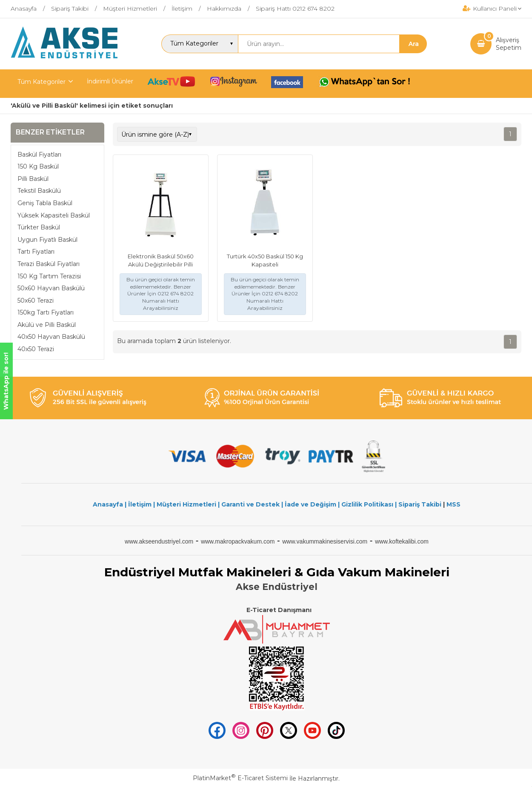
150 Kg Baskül (38, 166)
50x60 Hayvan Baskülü (51, 288)
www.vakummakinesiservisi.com (325, 541)
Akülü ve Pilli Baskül (47, 325)
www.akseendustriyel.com (159, 541)
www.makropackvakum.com (238, 541)
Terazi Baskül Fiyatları (49, 264)
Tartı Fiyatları (36, 252)
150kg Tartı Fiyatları (46, 312)
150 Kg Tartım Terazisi (49, 276)
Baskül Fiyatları (39, 155)
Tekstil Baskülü (39, 191)
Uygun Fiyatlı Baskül (47, 240)
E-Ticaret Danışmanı (279, 610)
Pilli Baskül (33, 179)
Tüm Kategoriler (41, 82)
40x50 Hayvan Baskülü (51, 337)
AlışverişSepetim (509, 44)
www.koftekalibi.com (402, 541)
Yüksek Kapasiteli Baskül (54, 215)
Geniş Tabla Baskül (45, 203)
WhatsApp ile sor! (6, 381)
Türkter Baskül (39, 227)
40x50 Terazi (36, 349)
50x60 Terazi (36, 300)
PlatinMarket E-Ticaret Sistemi (240, 778)
